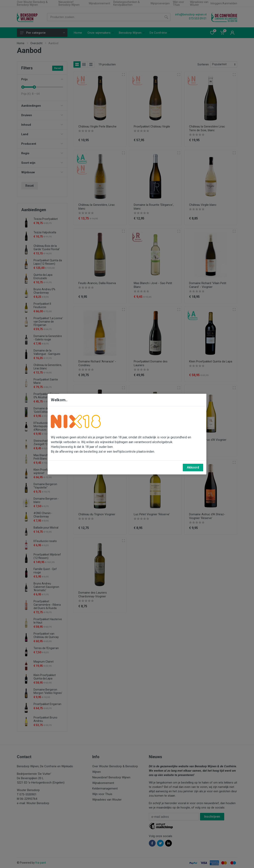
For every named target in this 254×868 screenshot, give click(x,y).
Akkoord (193, 467)
